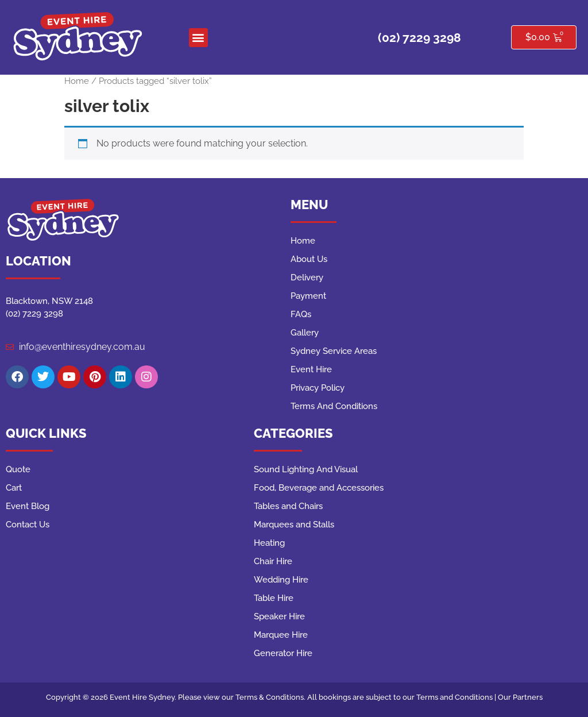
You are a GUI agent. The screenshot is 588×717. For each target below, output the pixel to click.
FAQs (301, 314)
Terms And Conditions (334, 406)
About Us (309, 259)
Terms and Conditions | (457, 697)
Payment (308, 296)
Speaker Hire (279, 616)
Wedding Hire (281, 580)
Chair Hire (273, 561)
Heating (269, 543)
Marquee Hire (281, 635)
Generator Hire (283, 653)
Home (77, 81)
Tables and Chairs (288, 506)
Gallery (305, 333)
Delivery (307, 277)
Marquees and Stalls (294, 525)
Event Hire (311, 369)
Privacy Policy (318, 388)
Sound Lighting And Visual (306, 469)
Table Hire (274, 598)
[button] (198, 38)
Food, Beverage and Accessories (319, 488)
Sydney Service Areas (334, 351)
